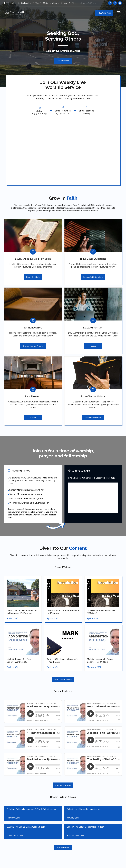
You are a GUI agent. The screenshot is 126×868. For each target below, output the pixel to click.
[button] (119, 13)
